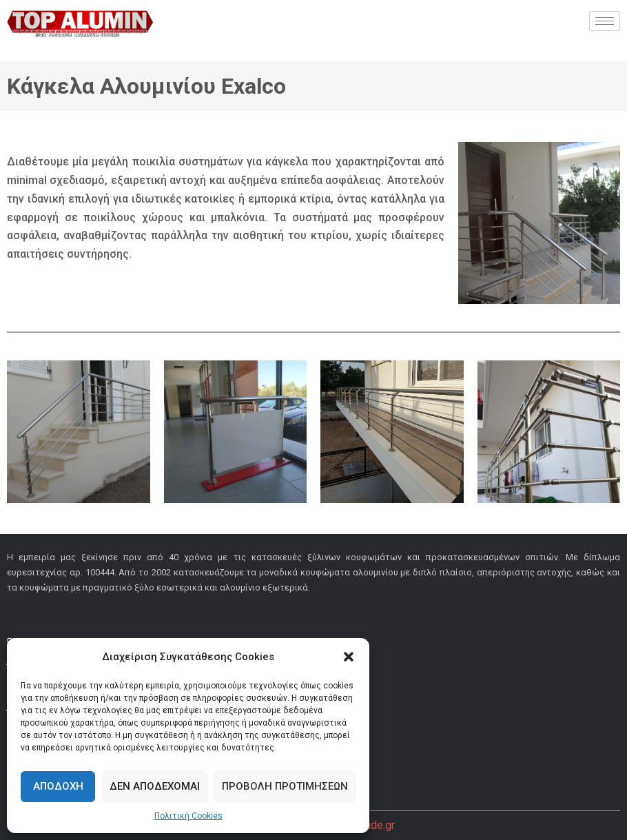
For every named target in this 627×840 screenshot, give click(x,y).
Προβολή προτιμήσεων (285, 786)
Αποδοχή (58, 786)
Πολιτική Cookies (188, 816)
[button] (349, 657)
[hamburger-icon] (605, 21)
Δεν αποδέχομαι (155, 786)
